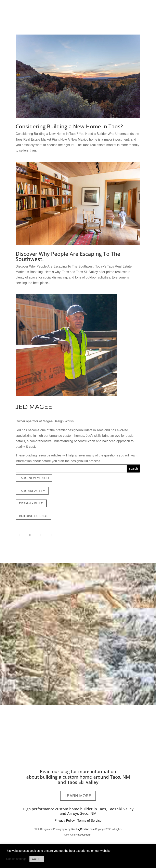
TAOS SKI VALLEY (32, 491)
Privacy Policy (65, 821)
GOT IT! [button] (37, 859)
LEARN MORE (78, 796)
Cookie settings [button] (16, 859)
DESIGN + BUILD (31, 503)
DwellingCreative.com (83, 829)
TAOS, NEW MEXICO (34, 478)
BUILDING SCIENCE (34, 516)
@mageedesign (83, 835)
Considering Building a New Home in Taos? (69, 126)
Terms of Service (89, 821)
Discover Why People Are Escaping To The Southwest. (68, 256)
